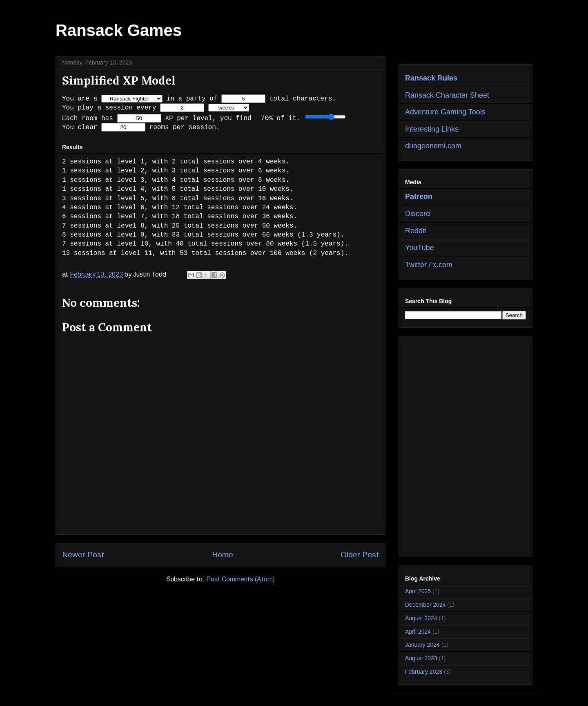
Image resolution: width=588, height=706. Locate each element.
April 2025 (418, 591)
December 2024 (425, 605)
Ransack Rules (431, 78)
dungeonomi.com (433, 146)
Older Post (360, 555)
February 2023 (424, 672)
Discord (418, 214)
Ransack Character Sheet (447, 95)
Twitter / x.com (429, 265)
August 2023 (421, 658)
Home (223, 555)
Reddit (416, 231)
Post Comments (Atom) (241, 580)
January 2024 (422, 645)
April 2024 (418, 632)
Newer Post (83, 555)
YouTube (420, 248)
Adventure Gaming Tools (445, 112)
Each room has (88, 118)
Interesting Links (432, 129)
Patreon (419, 197)
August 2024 (421, 618)
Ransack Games (119, 30)
